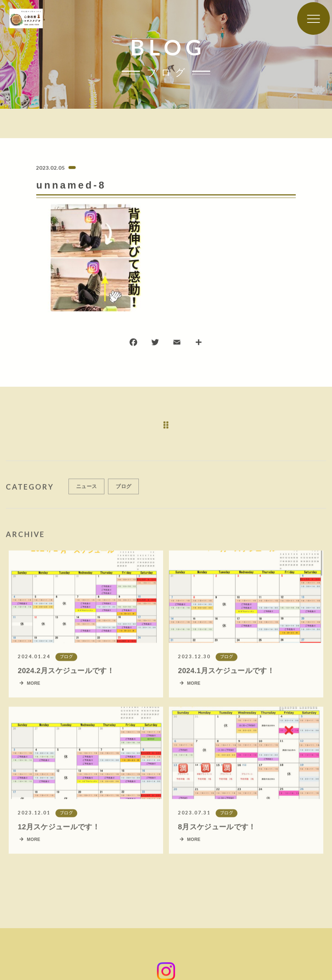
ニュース (86, 490)
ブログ (123, 490)
